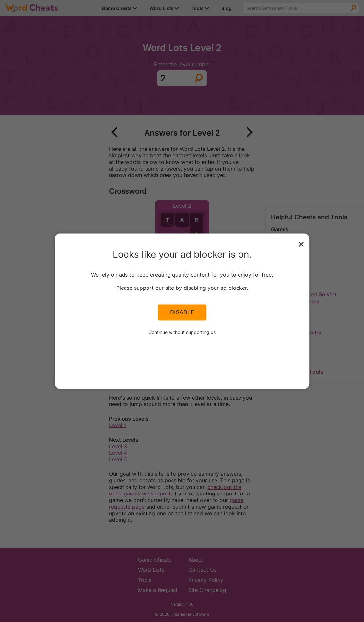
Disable (182, 312)
